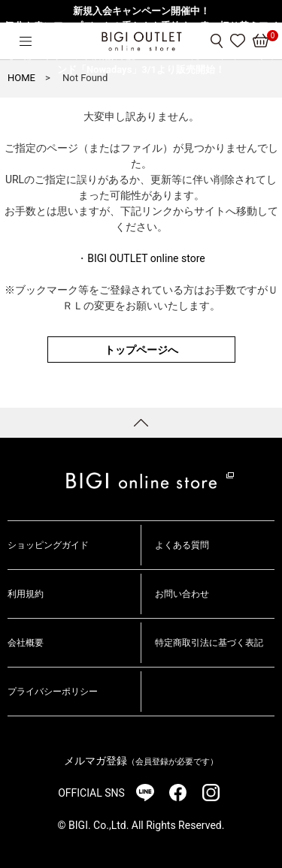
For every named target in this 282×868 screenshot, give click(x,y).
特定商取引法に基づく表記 (209, 643)
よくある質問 (182, 545)
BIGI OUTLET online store (146, 258)
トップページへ (141, 350)
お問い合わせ (182, 594)
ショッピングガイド (48, 545)
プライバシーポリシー (53, 692)
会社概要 (26, 643)
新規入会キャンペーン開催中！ (141, 11)
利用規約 (26, 594)
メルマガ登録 (141, 761)
